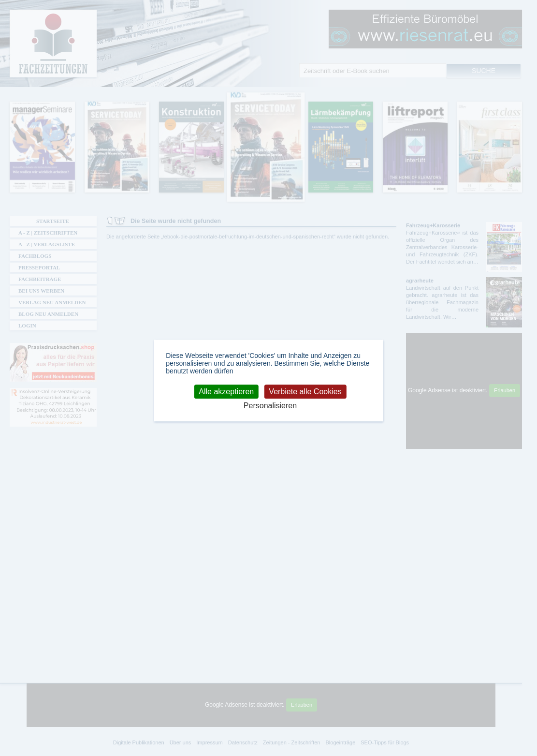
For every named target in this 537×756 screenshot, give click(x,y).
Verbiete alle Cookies (305, 392)
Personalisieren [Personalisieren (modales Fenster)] (270, 406)
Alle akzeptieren (226, 392)
